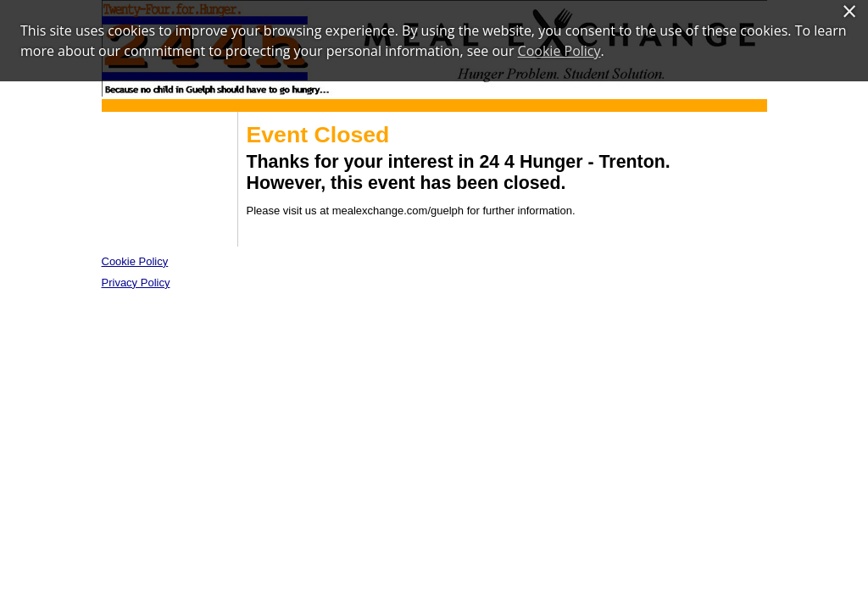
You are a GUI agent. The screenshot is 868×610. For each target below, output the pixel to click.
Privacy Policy (136, 283)
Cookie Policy (135, 261)
